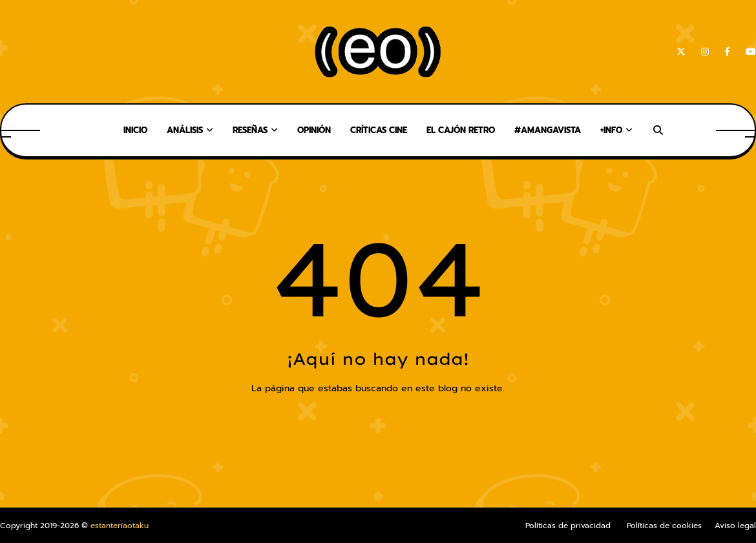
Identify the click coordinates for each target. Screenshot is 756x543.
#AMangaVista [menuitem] (548, 130)
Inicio (378, 415)
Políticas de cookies (664, 526)
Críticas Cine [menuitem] (379, 130)
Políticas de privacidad (568, 526)
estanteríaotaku (120, 526)
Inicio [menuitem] (135, 130)
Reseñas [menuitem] (250, 130)
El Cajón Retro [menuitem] (461, 130)
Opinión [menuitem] (314, 130)
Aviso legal (735, 526)
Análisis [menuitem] (185, 130)
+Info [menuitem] (611, 130)
